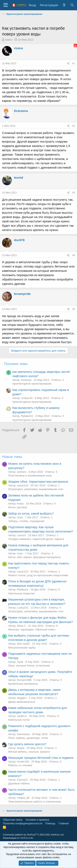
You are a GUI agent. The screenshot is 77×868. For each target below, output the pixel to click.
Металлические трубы (22, 648)
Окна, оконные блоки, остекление (29, 666)
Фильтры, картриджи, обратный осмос (32, 629)
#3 (74, 193)
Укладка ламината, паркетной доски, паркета (36, 539)
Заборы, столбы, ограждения (26, 521)
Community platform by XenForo (33, 835)
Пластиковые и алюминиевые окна (30, 476)
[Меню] (6, 5)
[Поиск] (72, 5)
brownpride (22, 294)
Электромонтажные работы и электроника (34, 802)
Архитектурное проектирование (32, 384)
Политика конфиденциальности (23, 823)
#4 (74, 255)
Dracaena (21, 111)
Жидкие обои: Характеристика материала (38, 482)
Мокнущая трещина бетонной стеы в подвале (41, 758)
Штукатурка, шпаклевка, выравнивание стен (36, 489)
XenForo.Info (27, 838)
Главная (64, 823)
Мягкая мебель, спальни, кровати (29, 752)
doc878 (19, 240)
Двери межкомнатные (22, 702)
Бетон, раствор (18, 507)
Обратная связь (13, 820)
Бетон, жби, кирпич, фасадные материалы (34, 557)
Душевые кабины (19, 783)
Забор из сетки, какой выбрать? (31, 513)
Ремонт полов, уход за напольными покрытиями (38, 575)
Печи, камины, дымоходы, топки (28, 738)
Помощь (50, 823)
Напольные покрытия (21, 593)
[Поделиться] (68, 64)
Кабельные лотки (19, 720)
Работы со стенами (20, 765)
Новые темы (12, 457)
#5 (74, 309)
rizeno (9, 40)
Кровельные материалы (23, 684)
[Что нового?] (64, 5)
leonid (18, 178)
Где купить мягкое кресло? (27, 744)
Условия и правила (37, 820)
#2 (74, 126)
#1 (74, 63)
